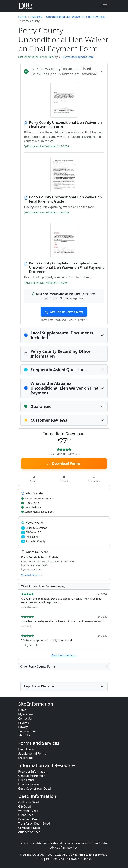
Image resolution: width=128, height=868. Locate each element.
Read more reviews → (64, 655)
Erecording (26, 758)
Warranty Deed (28, 811)
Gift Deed (25, 806)
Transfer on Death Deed (34, 823)
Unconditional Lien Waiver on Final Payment (75, 17)
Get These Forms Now (64, 312)
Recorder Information (33, 771)
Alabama (36, 17)
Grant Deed (26, 815)
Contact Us (25, 718)
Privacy (23, 727)
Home (22, 710)
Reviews (24, 723)
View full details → (32, 575)
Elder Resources (29, 784)
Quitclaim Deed (29, 802)
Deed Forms (26, 749)
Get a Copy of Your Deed (34, 788)
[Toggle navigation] (105, 6)
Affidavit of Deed (29, 832)
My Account (26, 714)
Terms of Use (27, 731)
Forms (22, 17)
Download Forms (64, 463)
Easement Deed (29, 819)
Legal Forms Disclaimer (40, 686)
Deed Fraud (26, 780)
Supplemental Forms (32, 753)
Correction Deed (29, 828)
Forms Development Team (78, 57)
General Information (32, 776)
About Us (24, 735)
